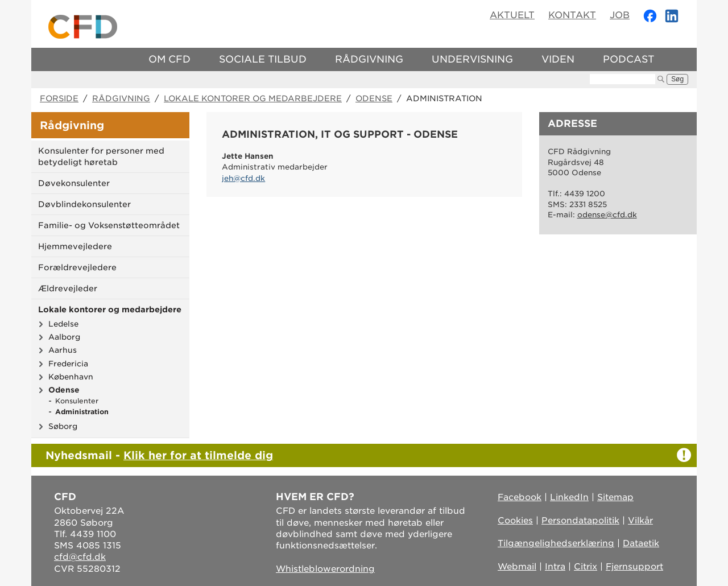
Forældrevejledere (77, 267)
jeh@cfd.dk (243, 178)
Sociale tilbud (263, 59)
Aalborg (64, 337)
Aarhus (63, 350)
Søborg (63, 426)
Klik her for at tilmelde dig (198, 455)
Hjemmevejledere (75, 246)
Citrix (586, 567)
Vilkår (640, 521)
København (71, 377)
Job (620, 15)
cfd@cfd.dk (80, 557)
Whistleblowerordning (325, 569)
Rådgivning (369, 59)
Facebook (520, 497)
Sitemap (615, 497)
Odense (374, 98)
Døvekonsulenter (74, 183)
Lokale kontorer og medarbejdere (253, 98)
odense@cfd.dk (607, 215)
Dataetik (641, 543)
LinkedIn (569, 497)
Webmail (517, 567)
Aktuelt (512, 15)
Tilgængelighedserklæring (556, 543)
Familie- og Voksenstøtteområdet (109, 225)
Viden (558, 59)
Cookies (515, 521)
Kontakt (572, 15)
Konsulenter (77, 401)
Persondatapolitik (580, 521)
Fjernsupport (634, 567)
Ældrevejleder (68, 288)
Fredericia (68, 364)
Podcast (628, 59)
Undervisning (472, 59)
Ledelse (63, 324)
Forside (59, 98)
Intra (555, 567)
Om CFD (169, 59)
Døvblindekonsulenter (84, 204)
